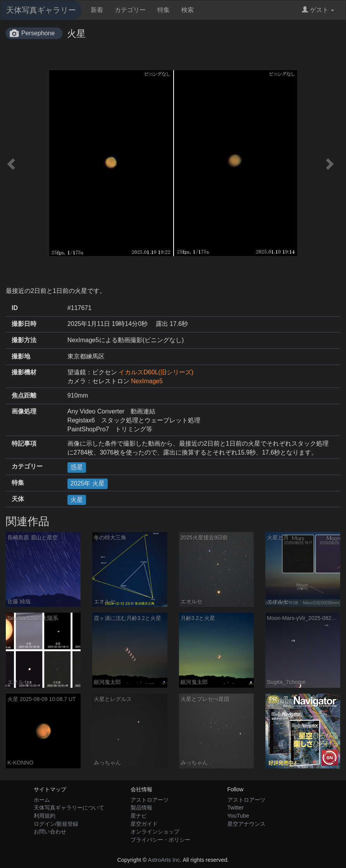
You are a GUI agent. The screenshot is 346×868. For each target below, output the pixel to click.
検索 (188, 10)
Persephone (38, 33)
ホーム (42, 800)
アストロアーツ (150, 800)
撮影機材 (24, 372)
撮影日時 (24, 324)
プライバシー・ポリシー (160, 840)
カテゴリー (130, 10)
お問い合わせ (50, 832)
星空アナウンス (246, 824)
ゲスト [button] (318, 10)
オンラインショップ (155, 832)
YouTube (238, 816)
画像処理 (24, 411)
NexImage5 (147, 381)
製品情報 (141, 808)
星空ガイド (144, 824)
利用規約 (45, 816)
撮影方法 (24, 340)
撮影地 (21, 356)
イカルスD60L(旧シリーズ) (156, 372)
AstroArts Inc (164, 860)
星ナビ (139, 816)
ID (15, 308)
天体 (18, 499)
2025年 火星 (88, 483)
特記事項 (24, 443)
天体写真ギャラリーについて (69, 808)
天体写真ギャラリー (41, 10)
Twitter (236, 808)
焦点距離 (24, 395)
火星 (77, 500)
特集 (164, 10)
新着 (97, 10)
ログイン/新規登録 (56, 824)
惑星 (77, 467)
